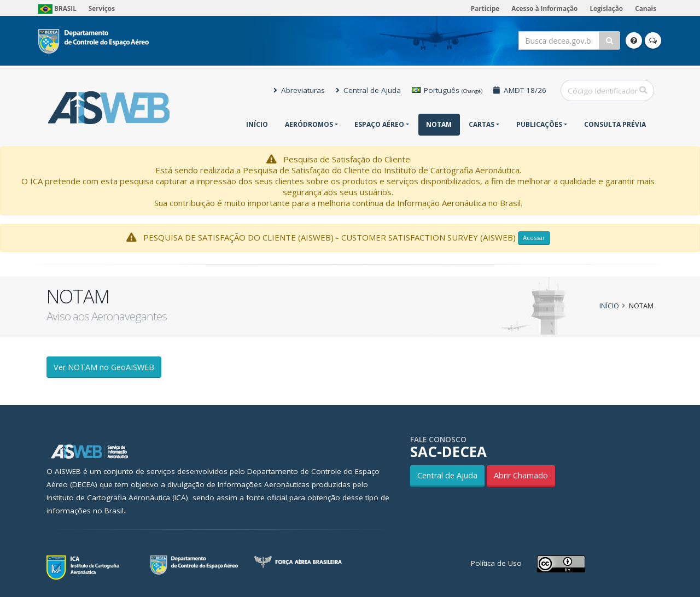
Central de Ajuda (368, 90)
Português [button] (447, 90)
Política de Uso (496, 563)
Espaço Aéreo (379, 124)
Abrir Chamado (521, 475)
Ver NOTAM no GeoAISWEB (104, 367)
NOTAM (439, 124)
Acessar (534, 238)
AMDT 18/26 (520, 90)
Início (257, 124)
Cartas (482, 124)
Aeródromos (309, 124)
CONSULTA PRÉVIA (615, 124)
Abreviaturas (299, 90)
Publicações (539, 124)
